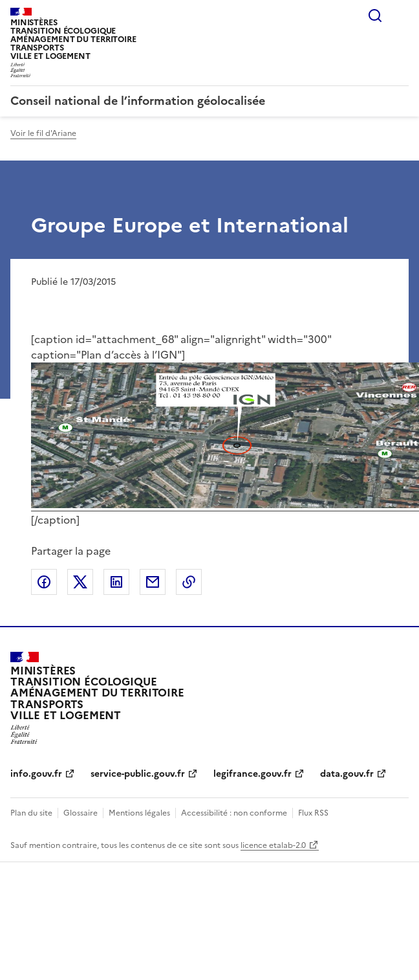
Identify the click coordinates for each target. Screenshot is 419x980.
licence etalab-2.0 (273, 845)
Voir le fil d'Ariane (43, 133)
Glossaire (81, 813)
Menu (401, 16)
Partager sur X (80, 582)
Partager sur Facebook (44, 582)
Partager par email (153, 582)
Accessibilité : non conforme (234, 813)
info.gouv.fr (36, 774)
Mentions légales (139, 813)
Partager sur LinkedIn (116, 582)
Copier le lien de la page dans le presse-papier (189, 582)
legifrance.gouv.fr (252, 774)
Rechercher (375, 16)
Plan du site (31, 813)
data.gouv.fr (347, 774)
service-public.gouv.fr (138, 774)
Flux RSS (313, 813)
